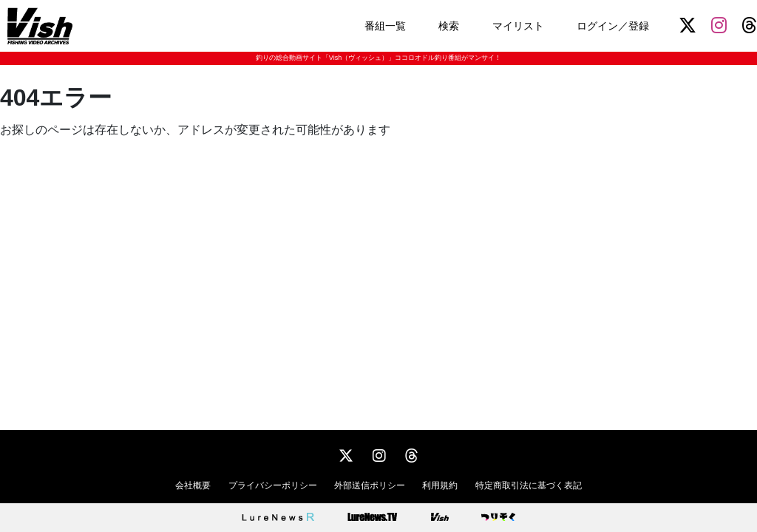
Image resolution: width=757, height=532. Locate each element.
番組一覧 (385, 26)
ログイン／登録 (613, 26)
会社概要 (193, 485)
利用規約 (440, 485)
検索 (449, 26)
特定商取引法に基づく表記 (529, 485)
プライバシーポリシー (273, 485)
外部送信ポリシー (370, 485)
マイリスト (518, 26)
